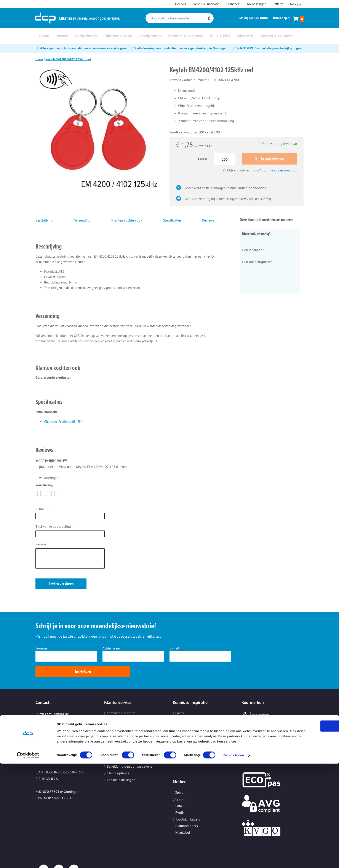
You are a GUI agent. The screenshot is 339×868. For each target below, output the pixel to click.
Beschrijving (44, 221)
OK (303, 825)
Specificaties (172, 221)
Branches (233, 4)
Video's (180, 725)
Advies (180, 705)
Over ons (180, 4)
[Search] (209, 18)
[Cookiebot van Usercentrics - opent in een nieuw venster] (28, 860)
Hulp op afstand (119, 738)
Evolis (180, 798)
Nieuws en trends (188, 711)
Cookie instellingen (121, 765)
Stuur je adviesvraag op (279, 171)
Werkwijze (114, 711)
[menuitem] (44, 36)
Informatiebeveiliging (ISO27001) (200, 745)
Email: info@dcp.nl (50, 744)
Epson (180, 784)
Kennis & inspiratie (206, 4)
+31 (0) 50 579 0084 (253, 18)
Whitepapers (185, 718)
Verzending (82, 221)
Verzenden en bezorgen (124, 725)
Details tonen (234, 859)
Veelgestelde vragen (122, 732)
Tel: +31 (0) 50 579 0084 (54, 725)
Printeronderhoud (120, 745)
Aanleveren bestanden (123, 718)
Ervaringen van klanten (193, 732)
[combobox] (180, 18)
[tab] (125, 241)
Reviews (208, 221)
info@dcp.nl (282, 18)
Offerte (278, 4)
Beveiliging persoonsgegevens (130, 751)
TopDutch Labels (188, 804)
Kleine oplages (118, 758)
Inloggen (297, 4)
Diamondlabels (187, 811)
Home (39, 59)
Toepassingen (257, 4)
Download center (119, 705)
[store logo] (45, 18)
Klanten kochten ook (127, 221)
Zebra (179, 778)
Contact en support (121, 698)
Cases (180, 698)
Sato (179, 791)
